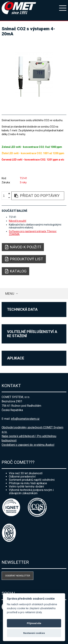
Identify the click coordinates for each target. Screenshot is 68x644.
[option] (34, 74)
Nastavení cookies (34, 633)
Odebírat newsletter (18, 576)
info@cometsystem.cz (25, 419)
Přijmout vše (34, 623)
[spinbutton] (5, 196)
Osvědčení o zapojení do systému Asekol (28, 445)
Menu (10, 294)
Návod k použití (17, 221)
